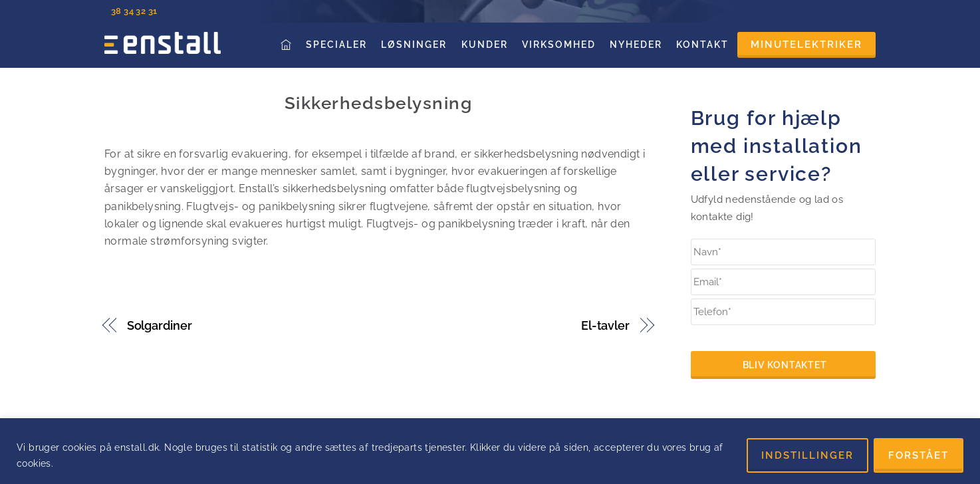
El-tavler (605, 325)
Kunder (485, 45)
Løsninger (414, 45)
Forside (288, 44)
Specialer (336, 45)
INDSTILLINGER (807, 455)
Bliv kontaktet (785, 365)
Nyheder (636, 45)
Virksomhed (559, 45)
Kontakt (702, 45)
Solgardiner (160, 325)
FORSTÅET (919, 455)
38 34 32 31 (134, 11)
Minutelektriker (806, 45)
